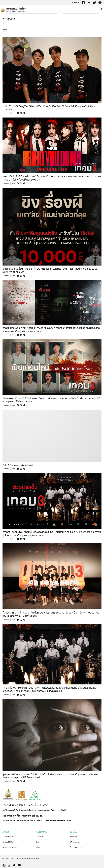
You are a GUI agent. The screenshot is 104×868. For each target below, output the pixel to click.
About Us (40, 837)
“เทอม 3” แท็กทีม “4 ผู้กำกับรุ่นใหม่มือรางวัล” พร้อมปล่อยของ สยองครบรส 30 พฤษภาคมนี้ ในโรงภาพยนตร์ (49, 108)
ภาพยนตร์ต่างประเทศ (10, 847)
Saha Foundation (76, 847)
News (5, 30)
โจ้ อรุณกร (9, 19)
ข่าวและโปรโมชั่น (8, 837)
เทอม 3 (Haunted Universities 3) (18, 465)
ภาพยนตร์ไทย (8, 842)
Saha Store (74, 837)
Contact (39, 847)
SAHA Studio (75, 842)
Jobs (38, 842)
